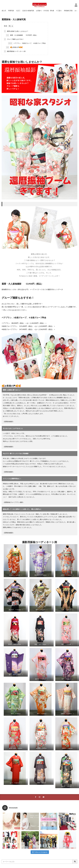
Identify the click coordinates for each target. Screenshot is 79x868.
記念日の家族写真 (28, 11)
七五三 (18, 11)
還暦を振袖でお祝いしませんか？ (16, 31)
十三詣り (59, 11)
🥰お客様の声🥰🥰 (14, 47)
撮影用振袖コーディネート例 (15, 51)
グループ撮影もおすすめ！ (14, 39)
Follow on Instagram (40, 852)
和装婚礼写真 (68, 11)
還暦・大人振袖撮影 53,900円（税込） (22, 35)
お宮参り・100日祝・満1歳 (45, 11)
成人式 (4, 11)
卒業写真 (11, 11)
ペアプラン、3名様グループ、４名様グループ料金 (27, 43)
